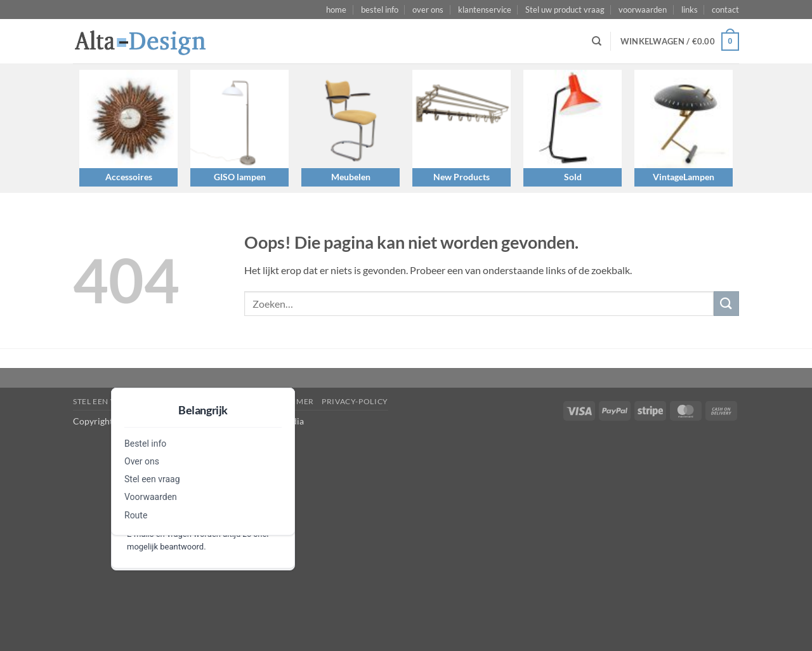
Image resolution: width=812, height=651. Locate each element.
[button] (680, 42)
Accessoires (129, 177)
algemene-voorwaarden (201, 401)
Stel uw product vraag (565, 10)
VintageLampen (684, 177)
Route (136, 515)
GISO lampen (240, 177)
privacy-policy (355, 401)
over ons (428, 10)
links (690, 10)
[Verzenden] (726, 304)
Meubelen (351, 177)
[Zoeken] (597, 41)
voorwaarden (643, 10)
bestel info (380, 10)
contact (725, 10)
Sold (573, 177)
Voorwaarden (151, 497)
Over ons (142, 461)
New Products (462, 177)
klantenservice (485, 10)
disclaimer (290, 401)
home (336, 10)
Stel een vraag (152, 479)
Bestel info (145, 444)
